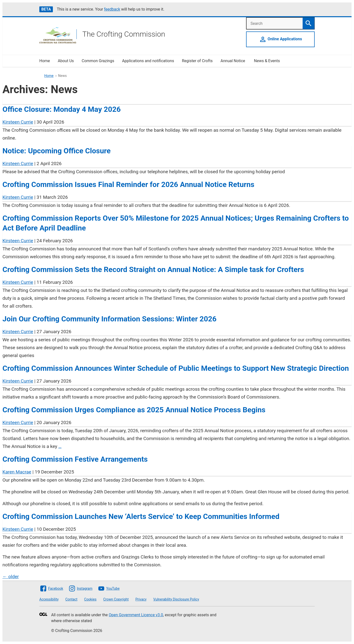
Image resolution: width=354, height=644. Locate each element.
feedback (112, 9)
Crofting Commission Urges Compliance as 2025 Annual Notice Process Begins (134, 410)
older (11, 577)
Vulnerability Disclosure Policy (176, 599)
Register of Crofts (197, 61)
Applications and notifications (148, 61)
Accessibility (49, 599)
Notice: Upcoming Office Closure (57, 151)
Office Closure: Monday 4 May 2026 (62, 109)
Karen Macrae (17, 472)
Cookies (90, 599)
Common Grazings (98, 61)
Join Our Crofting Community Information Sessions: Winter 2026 (110, 319)
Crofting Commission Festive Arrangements (75, 459)
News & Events (267, 61)
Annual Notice (233, 61)
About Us (66, 61)
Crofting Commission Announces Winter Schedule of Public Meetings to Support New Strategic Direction (176, 368)
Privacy (141, 599)
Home (45, 61)
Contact (71, 599)
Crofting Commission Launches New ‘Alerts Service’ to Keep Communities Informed (141, 516)
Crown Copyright (116, 599)
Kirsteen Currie (18, 122)
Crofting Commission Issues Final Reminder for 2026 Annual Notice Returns (128, 184)
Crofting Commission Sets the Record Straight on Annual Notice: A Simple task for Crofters (153, 269)
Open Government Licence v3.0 (136, 615)
